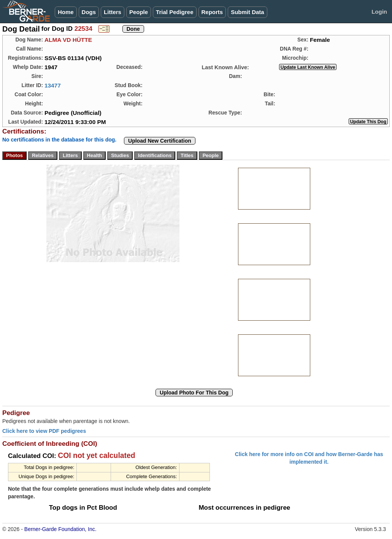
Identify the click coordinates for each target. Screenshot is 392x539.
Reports (212, 12)
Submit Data (248, 12)
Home (66, 12)
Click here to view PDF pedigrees (44, 431)
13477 (53, 85)
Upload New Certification (160, 141)
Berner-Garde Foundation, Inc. (60, 529)
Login (379, 12)
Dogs (89, 12)
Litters (113, 12)
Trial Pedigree (175, 12)
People (139, 12)
